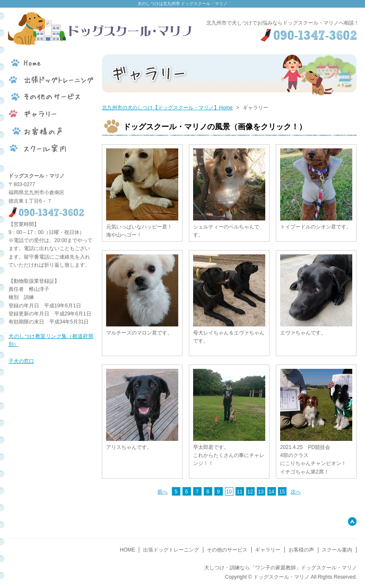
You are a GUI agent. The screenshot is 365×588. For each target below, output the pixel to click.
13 (261, 492)
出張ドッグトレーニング (171, 550)
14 (271, 492)
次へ (296, 492)
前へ (163, 492)
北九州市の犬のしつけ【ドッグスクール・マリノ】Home (167, 108)
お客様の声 (301, 550)
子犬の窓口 (21, 361)
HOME (127, 550)
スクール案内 (337, 550)
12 (250, 492)
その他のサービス (227, 550)
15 (282, 492)
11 (240, 492)
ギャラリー (268, 550)
